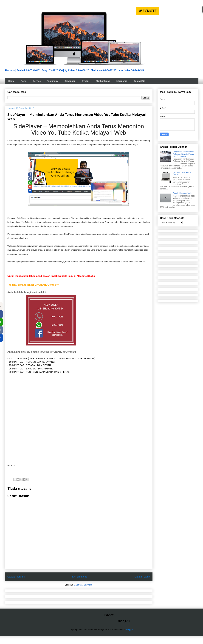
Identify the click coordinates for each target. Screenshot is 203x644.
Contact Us (139, 81)
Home (11, 81)
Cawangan (70, 81)
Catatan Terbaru (16, 577)
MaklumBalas (103, 81)
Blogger (129, 630)
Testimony (53, 81)
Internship (122, 81)
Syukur (86, 81)
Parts (24, 81)
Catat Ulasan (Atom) (83, 585)
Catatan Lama (142, 577)
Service (37, 81)
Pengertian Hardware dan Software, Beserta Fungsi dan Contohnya (184, 154)
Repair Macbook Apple (182, 193)
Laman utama (80, 577)
